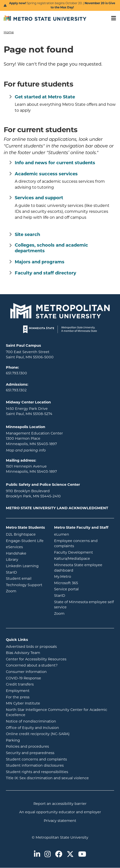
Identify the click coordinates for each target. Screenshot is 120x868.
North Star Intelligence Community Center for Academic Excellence (57, 712)
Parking (13, 740)
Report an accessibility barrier (60, 804)
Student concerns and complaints (36, 759)
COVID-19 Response (23, 678)
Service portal (84, 589)
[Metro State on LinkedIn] (37, 855)
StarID (26, 572)
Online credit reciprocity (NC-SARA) (38, 734)
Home (9, 32)
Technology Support (24, 585)
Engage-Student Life (26, 541)
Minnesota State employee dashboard (83, 568)
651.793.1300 (16, 373)
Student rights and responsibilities (37, 772)
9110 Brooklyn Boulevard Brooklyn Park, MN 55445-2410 (33, 494)
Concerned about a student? (32, 665)
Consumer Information (26, 672)
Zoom (26, 591)
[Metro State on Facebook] (59, 855)
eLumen (81, 534)
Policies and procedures (47, 746)
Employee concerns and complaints (76, 543)
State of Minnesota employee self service (84, 605)
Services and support (39, 198)
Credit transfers (20, 684)
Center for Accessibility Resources (36, 659)
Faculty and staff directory (45, 273)
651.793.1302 (16, 390)
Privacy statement (60, 821)
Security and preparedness (30, 753)
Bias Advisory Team (23, 653)
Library (26, 559)
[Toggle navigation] (112, 18)
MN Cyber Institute (23, 703)
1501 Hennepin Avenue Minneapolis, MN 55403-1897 (31, 469)
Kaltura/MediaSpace (84, 558)
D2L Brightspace (26, 534)
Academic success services (46, 174)
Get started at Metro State (45, 97)
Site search (27, 235)
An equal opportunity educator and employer (60, 812)
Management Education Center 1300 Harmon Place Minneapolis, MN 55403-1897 (34, 439)
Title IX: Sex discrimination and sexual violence (47, 778)
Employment (18, 691)
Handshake (26, 553)
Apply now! (18, 3)
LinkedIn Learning (26, 566)
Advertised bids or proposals (51, 646)
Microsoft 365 (84, 583)
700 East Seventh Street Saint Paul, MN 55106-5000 (30, 355)
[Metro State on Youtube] (82, 855)
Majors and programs (40, 262)
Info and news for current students (55, 163)
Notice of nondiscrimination (31, 721)
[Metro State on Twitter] (70, 855)
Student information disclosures (35, 765)
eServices (26, 547)
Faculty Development (74, 552)
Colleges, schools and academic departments (51, 248)
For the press (18, 697)
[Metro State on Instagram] (48, 855)
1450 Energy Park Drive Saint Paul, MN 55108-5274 (29, 411)
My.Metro (82, 576)
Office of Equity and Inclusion (32, 728)
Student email (26, 578)
